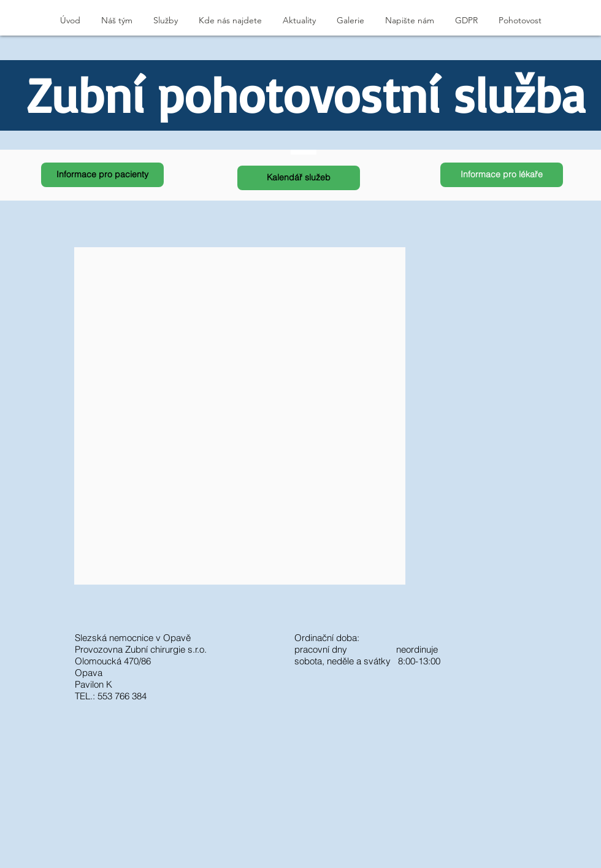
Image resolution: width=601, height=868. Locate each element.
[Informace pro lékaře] (502, 175)
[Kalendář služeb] (299, 178)
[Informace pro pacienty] (102, 175)
